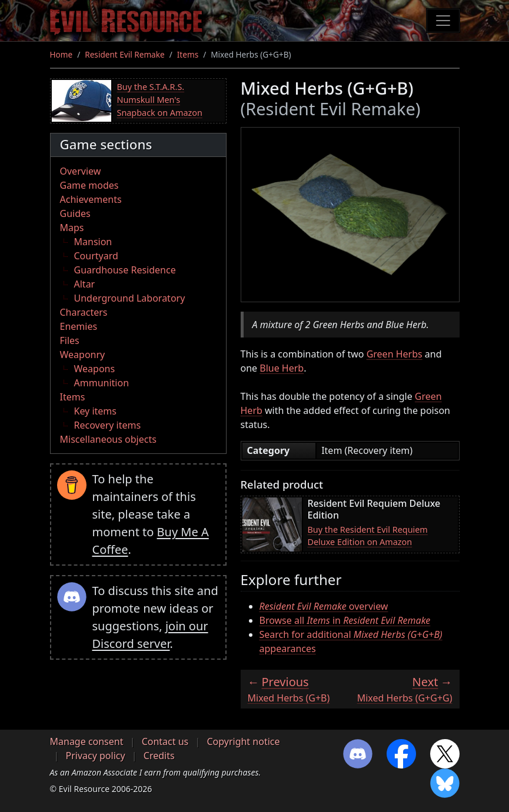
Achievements (91, 199)
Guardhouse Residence (125, 270)
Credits (159, 756)
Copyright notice (243, 741)
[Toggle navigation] (443, 21)
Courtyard (96, 256)
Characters (84, 312)
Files (70, 340)
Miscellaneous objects (108, 439)
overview (324, 606)
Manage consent (87, 741)
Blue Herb (282, 368)
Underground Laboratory (130, 298)
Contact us (165, 741)
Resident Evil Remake (124, 54)
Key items (95, 411)
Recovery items (108, 425)
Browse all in (345, 620)
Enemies (79, 326)
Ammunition (102, 383)
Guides (75, 213)
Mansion (93, 242)
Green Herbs (395, 354)
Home (61, 54)
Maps (72, 228)
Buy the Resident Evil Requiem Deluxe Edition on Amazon (368, 536)
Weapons (95, 369)
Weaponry (83, 355)
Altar (85, 284)
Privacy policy (96, 756)
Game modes (89, 185)
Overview (81, 171)
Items (188, 54)
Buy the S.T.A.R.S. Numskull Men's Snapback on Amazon (160, 99)
